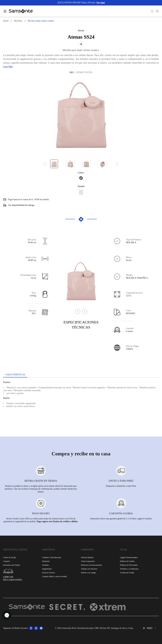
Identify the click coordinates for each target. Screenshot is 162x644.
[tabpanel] (81, 406)
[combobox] (147, 628)
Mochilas (18, 21)
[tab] (15, 375)
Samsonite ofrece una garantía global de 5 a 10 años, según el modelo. (121, 519)
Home (6, 21)
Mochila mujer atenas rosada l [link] (41, 21)
